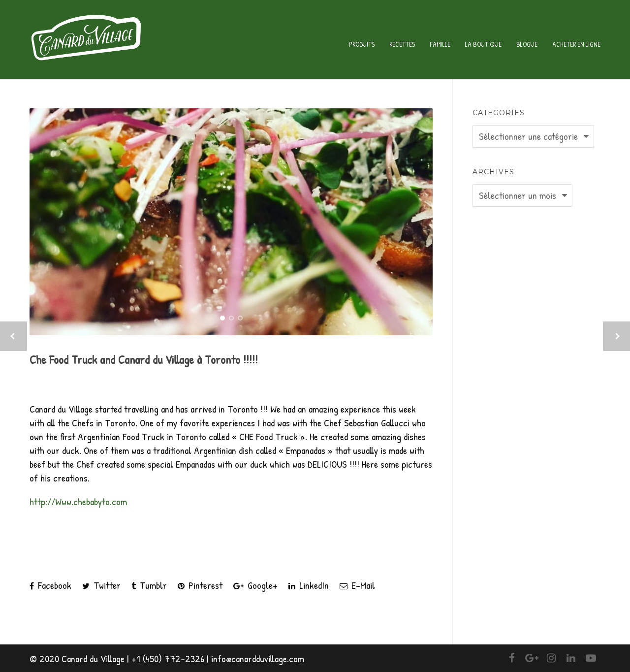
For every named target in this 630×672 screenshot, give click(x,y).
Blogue (527, 44)
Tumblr (149, 585)
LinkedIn (309, 585)
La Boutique (483, 44)
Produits (362, 44)
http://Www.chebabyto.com (78, 501)
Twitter (101, 585)
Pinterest (200, 585)
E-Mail (357, 585)
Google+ (255, 585)
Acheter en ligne (576, 44)
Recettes (402, 44)
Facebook (50, 585)
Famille (440, 44)
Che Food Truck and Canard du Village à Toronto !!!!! (144, 359)
